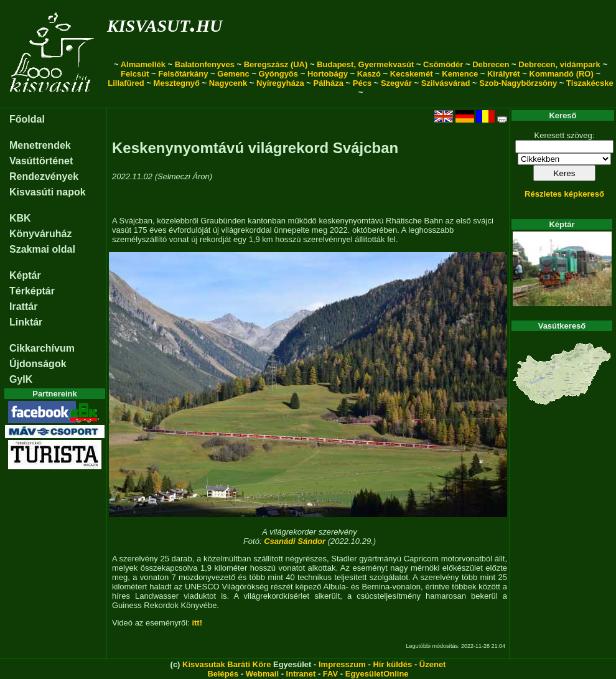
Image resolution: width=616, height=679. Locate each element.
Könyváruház (40, 234)
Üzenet (433, 664)
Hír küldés (392, 664)
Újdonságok (38, 364)
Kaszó (369, 74)
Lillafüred (126, 83)
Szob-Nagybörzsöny (518, 83)
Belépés (223, 674)
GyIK (21, 379)
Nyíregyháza (280, 83)
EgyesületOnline (377, 674)
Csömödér (443, 64)
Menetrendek (40, 145)
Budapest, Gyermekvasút (365, 64)
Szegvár (396, 83)
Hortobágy (328, 74)
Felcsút (135, 74)
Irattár (23, 307)
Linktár (26, 322)
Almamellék (143, 64)
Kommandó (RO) (562, 74)
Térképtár (32, 291)
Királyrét (504, 74)
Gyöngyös (278, 74)
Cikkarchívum (42, 348)
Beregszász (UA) (276, 64)
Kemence (460, 74)
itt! (197, 623)
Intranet (301, 674)
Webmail (262, 674)
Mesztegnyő (177, 83)
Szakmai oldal (42, 249)
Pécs (362, 83)
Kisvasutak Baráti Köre (226, 664)
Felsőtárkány (183, 74)
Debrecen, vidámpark (559, 64)
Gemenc (233, 74)
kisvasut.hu (165, 23)
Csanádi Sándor (295, 541)
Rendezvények (44, 176)
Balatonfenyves (205, 64)
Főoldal (27, 119)
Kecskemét (412, 74)
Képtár (25, 275)
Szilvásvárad (446, 83)
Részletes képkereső (564, 194)
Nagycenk (228, 83)
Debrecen (491, 64)
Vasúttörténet (41, 161)
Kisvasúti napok (48, 192)
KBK (20, 218)
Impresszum (342, 664)
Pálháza (329, 83)
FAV (330, 674)
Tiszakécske (590, 83)
